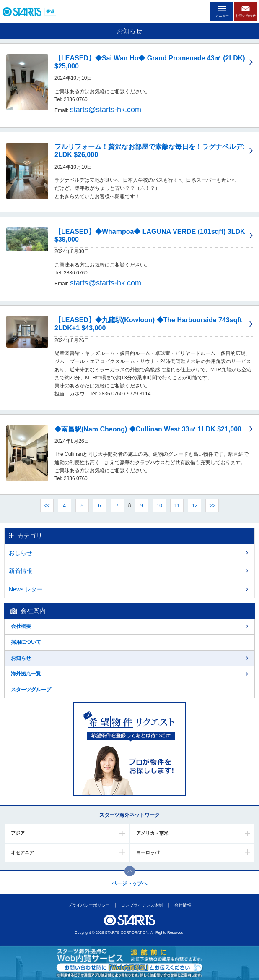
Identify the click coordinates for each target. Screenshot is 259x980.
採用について (26, 642)
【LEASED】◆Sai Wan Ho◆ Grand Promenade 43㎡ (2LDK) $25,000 (150, 62)
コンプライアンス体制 (142, 905)
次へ (231, 506)
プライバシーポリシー (89, 905)
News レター (26, 589)
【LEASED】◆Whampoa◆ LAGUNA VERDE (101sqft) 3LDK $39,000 (150, 235)
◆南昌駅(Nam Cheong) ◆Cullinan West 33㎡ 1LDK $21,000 (148, 429)
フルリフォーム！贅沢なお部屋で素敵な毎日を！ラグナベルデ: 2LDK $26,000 (149, 151)
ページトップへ (129, 883)
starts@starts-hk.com (106, 110)
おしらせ (21, 553)
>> (212, 506)
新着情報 (21, 571)
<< (47, 506)
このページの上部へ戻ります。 (130, 871)
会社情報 (183, 905)
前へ (28, 506)
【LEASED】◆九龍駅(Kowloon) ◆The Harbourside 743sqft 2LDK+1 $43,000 (148, 324)
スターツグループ (31, 690)
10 (159, 506)
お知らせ (21, 658)
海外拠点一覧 (26, 674)
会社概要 (21, 626)
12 (195, 506)
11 (177, 506)
